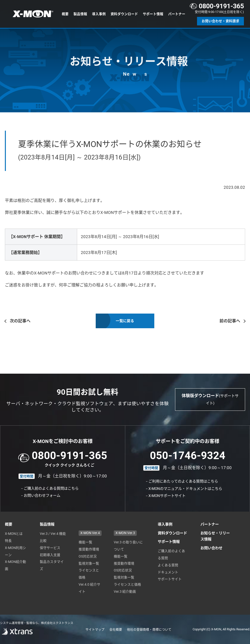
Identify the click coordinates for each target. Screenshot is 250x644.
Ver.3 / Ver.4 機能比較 (53, 537)
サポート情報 (153, 14)
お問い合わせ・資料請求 (220, 21)
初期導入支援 (50, 555)
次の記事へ (20, 322)
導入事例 (99, 14)
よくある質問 (168, 565)
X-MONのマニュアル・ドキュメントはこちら (185, 489)
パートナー (177, 14)
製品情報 (80, 14)
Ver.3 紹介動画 (125, 591)
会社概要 (116, 629)
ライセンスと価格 (89, 574)
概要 (65, 14)
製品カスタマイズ (52, 565)
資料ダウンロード (124, 14)
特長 (8, 541)
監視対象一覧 (89, 563)
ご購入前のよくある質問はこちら (51, 488)
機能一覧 (85, 542)
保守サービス (50, 548)
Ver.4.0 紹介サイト (89, 588)
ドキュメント (168, 572)
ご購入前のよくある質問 (171, 554)
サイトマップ (95, 629)
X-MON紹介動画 (16, 565)
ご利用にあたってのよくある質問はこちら (183, 481)
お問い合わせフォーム (42, 496)
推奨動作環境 (89, 549)
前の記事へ (230, 322)
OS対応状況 (88, 556)
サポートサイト (170, 579)
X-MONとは (14, 534)
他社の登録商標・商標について (149, 629)
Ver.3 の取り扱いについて (128, 546)
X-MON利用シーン (16, 551)
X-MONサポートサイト (167, 496)
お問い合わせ (211, 548)
